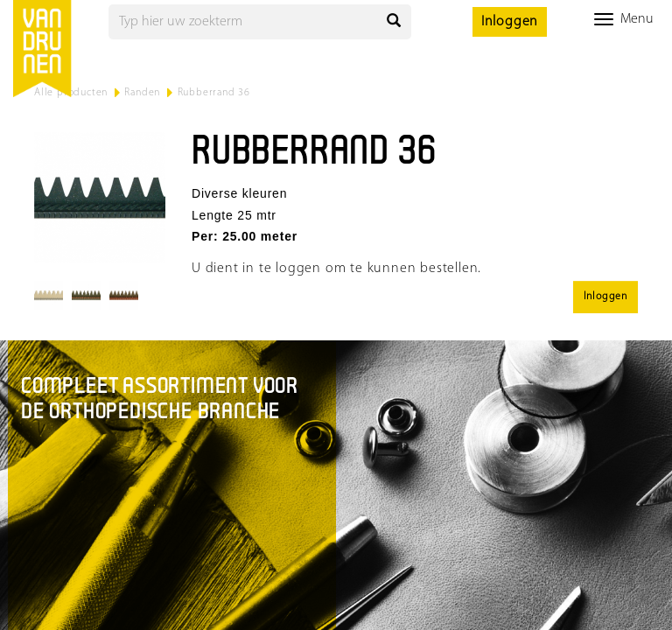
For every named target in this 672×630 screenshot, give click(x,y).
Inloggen (510, 22)
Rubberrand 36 (214, 93)
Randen (142, 93)
